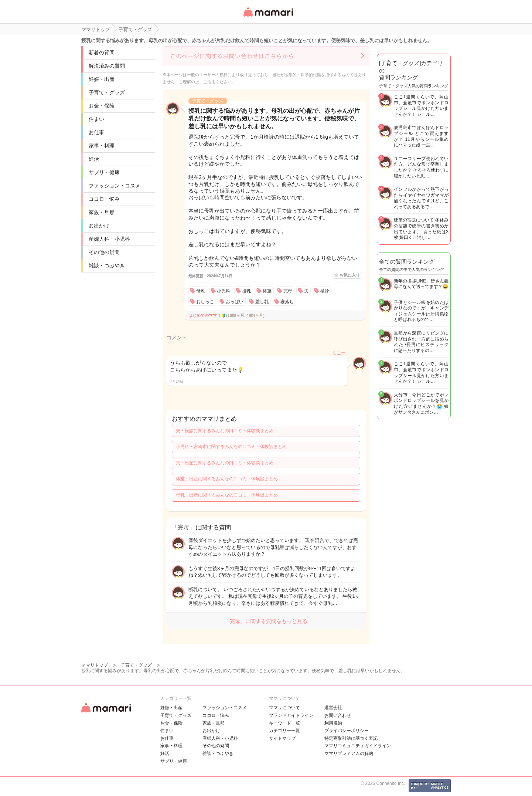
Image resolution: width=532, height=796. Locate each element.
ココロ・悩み (104, 199)
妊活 (94, 159)
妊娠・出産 (102, 79)
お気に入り (350, 275)
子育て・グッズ (107, 92)
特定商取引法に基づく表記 (351, 738)
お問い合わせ (338, 715)
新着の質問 (102, 52)
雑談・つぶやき (107, 265)
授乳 (246, 291)
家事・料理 (102, 146)
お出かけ (99, 226)
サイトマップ (282, 738)
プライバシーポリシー (347, 731)
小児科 (224, 291)
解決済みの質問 (107, 66)
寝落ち (287, 302)
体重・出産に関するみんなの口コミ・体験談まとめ (227, 479)
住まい (96, 119)
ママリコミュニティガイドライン (358, 746)
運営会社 (333, 708)
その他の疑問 (104, 252)
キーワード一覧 (284, 723)
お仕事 (96, 132)
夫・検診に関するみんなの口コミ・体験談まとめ (225, 431)
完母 (288, 291)
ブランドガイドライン (291, 715)
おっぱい (235, 302)
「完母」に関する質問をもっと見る (266, 621)
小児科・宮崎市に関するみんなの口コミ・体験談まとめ (231, 447)
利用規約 (333, 723)
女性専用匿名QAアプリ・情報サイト (268, 17)
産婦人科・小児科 (109, 239)
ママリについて (284, 708)
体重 (267, 291)
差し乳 (262, 302)
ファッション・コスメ (115, 186)
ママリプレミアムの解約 (349, 753)
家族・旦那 (102, 212)
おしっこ (205, 302)
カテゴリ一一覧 (284, 731)
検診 (325, 291)
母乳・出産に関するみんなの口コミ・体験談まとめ (227, 495)
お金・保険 (102, 106)
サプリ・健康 (104, 172)
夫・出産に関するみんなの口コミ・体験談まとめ (225, 463)
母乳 (201, 291)
